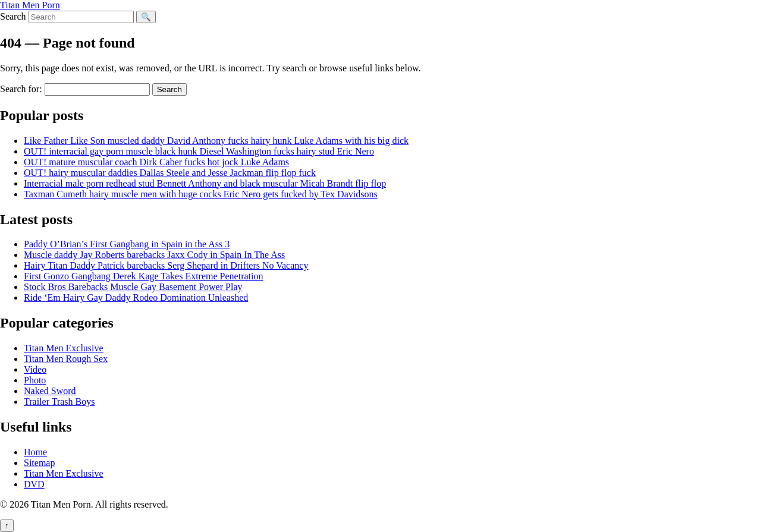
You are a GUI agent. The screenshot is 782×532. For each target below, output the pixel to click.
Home (35, 452)
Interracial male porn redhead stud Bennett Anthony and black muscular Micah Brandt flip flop (205, 183)
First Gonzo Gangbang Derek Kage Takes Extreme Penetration (143, 276)
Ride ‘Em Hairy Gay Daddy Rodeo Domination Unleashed (136, 298)
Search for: (21, 89)
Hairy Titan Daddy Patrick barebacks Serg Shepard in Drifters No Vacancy (166, 265)
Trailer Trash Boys (59, 402)
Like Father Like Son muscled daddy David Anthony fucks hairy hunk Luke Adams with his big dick (216, 141)
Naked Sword (50, 391)
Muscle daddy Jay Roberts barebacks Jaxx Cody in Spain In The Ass (154, 255)
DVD (34, 484)
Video (35, 369)
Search (13, 16)
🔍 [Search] (146, 17)
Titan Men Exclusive (64, 348)
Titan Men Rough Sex (66, 359)
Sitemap (39, 463)
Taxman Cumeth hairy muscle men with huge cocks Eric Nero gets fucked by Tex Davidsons (201, 194)
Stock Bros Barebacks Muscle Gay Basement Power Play (133, 287)
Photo (35, 380)
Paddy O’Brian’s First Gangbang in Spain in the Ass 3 (127, 244)
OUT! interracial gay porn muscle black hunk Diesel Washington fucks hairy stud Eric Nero (199, 151)
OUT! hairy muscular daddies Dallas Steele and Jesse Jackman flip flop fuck (170, 173)
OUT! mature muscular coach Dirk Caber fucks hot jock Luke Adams (156, 162)
